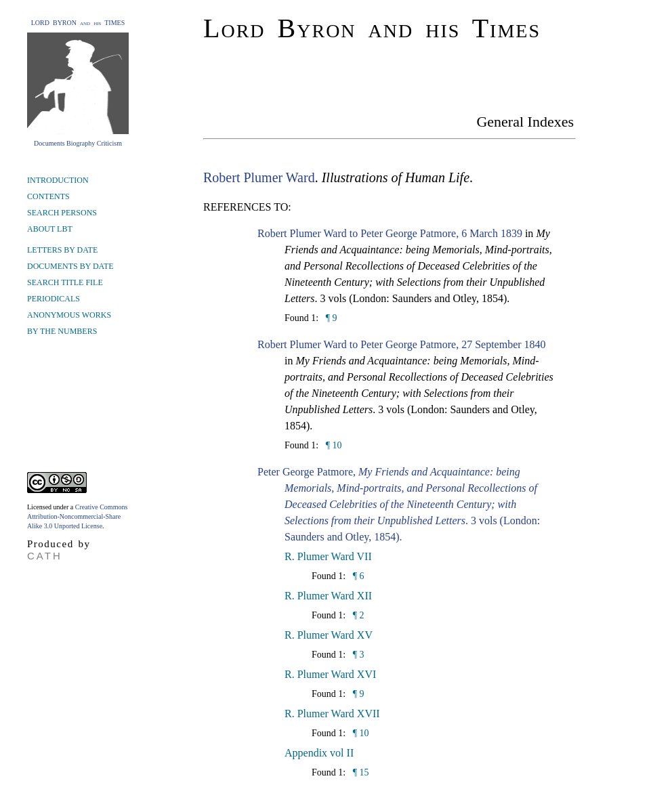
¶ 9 (330, 318)
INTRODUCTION (58, 180)
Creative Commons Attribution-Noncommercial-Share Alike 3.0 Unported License (77, 516)
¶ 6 (357, 576)
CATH (45, 556)
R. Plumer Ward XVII (332, 714)
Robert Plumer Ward (259, 177)
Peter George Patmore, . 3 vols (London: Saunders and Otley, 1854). (399, 504)
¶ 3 (357, 655)
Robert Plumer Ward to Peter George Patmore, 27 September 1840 (402, 344)
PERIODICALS (54, 299)
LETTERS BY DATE (62, 250)
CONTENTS (48, 196)
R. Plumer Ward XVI (330, 674)
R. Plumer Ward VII (328, 556)
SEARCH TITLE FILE (65, 282)
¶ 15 (359, 772)
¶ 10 (332, 445)
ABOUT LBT (50, 229)
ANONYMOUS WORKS (69, 315)
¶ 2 (357, 615)
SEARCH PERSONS (62, 213)
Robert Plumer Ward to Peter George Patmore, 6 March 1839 (390, 233)
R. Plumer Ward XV (329, 635)
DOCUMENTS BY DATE (70, 266)
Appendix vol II (319, 753)
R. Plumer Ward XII (328, 596)
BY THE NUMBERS (62, 331)
